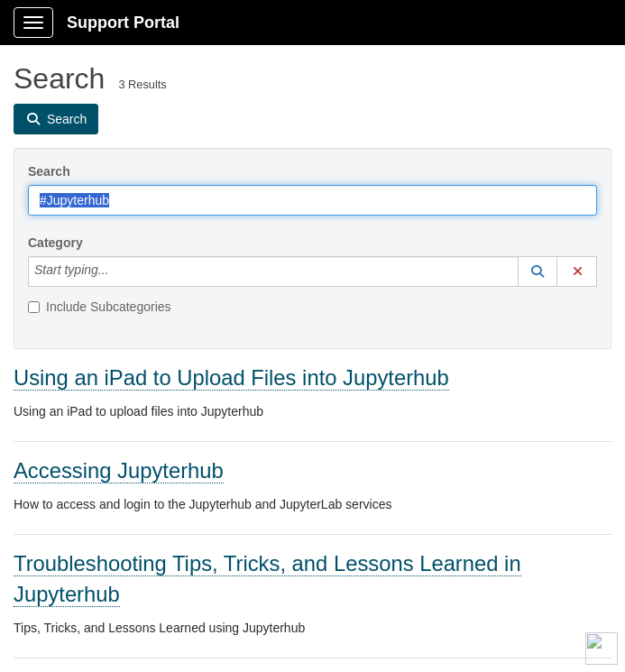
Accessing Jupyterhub (119, 470)
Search (49, 171)
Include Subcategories (100, 307)
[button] (538, 272)
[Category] (118, 272)
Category (55, 243)
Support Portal (123, 23)
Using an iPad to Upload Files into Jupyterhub (231, 377)
